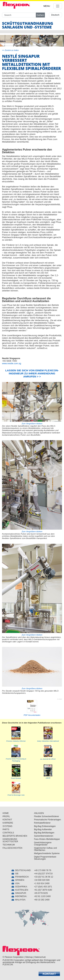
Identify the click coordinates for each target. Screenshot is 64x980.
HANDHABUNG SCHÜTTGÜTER (10, 840)
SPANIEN (18, 880)
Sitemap (29, 957)
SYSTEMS (7, 826)
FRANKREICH (20, 877)
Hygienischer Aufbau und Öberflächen (45, 849)
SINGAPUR (19, 893)
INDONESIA (19, 896)
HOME (6, 813)
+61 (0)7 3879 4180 (43, 890)
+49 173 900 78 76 (43, 870)
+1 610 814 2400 (42, 883)
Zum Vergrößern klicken (32, 403)
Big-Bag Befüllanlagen (44, 833)
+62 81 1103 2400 (42, 896)
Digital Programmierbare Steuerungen (45, 858)
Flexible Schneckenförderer (47, 816)
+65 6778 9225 (41, 893)
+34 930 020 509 (42, 880)
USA (15, 883)
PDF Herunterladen (32, 715)
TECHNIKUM (9, 845)
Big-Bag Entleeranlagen (45, 826)
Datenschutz (40, 957)
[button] (49, 974)
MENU (47, 6)
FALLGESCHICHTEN (12, 848)
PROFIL (6, 816)
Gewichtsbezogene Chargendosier (43, 844)
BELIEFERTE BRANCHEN (15, 836)
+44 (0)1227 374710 (43, 874)
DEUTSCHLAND (21, 870)
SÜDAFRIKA (19, 887)
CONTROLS (8, 833)
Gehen (40, 15)
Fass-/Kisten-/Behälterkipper (47, 839)
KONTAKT (7, 820)
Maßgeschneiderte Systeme (47, 853)
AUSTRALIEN (20, 890)
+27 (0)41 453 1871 (43, 887)
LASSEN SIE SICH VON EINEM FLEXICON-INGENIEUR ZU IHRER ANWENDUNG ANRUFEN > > (32, 373)
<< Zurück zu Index (10, 50)
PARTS (6, 829)
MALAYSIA (18, 900)
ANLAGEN (39, 813)
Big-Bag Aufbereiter (43, 829)
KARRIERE (8, 823)
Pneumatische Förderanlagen (48, 820)
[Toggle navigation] (58, 6)
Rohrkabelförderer (42, 823)
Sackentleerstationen (44, 836)
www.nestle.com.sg (12, 363)
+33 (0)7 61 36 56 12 (44, 877)
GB (15, 874)
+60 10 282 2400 (42, 900)
